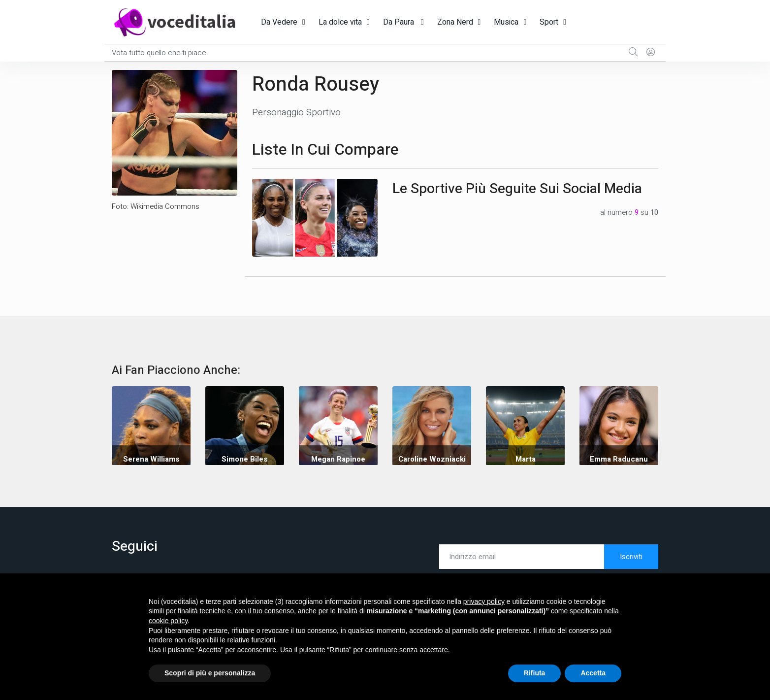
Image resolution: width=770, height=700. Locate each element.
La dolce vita (340, 22)
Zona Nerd (455, 22)
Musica (506, 22)
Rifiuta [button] (535, 673)
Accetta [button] (593, 673)
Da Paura (400, 22)
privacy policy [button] (484, 601)
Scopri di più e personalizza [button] (210, 673)
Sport (549, 22)
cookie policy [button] (168, 621)
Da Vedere (279, 22)
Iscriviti (631, 557)
